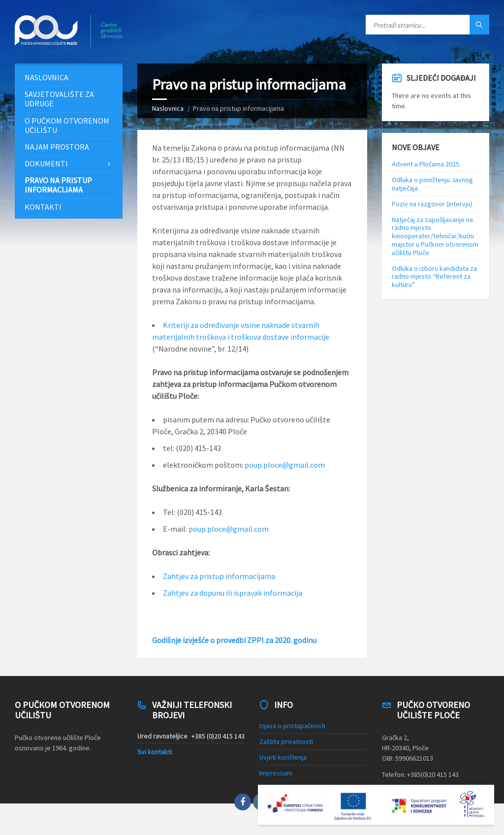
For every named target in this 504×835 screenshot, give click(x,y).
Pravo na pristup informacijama (58, 185)
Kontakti (43, 207)
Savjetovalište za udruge (59, 99)
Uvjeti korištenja (283, 757)
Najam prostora (57, 147)
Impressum (276, 773)
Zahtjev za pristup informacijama (219, 576)
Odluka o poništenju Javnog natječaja (432, 184)
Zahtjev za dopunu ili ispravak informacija (233, 593)
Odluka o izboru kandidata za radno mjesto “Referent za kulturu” (434, 277)
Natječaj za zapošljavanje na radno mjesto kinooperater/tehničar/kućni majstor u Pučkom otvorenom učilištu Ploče (435, 236)
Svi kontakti (155, 752)
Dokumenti (46, 163)
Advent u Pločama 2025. (426, 164)
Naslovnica (168, 108)
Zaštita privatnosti (286, 741)
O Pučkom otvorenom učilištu (67, 125)
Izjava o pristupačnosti (292, 726)
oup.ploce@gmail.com (287, 465)
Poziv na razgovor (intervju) (432, 204)
